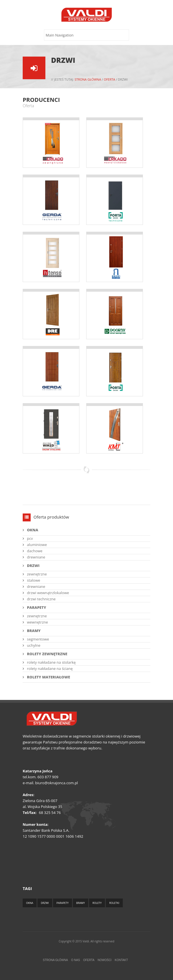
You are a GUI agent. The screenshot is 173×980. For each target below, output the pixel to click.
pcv (30, 538)
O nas (76, 960)
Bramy (81, 903)
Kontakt (121, 960)
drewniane (36, 557)
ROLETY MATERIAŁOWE (48, 677)
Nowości (105, 960)
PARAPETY (37, 607)
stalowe (34, 580)
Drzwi (45, 903)
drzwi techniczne (41, 599)
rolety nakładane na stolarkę (51, 662)
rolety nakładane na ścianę (50, 669)
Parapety (63, 903)
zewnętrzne (37, 574)
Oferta (109, 79)
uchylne (34, 645)
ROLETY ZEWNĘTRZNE (47, 654)
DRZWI (33, 566)
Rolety (97, 903)
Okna (30, 903)
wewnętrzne (37, 622)
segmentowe (38, 639)
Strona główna (88, 79)
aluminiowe (37, 545)
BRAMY (34, 631)
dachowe (35, 551)
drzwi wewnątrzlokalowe (48, 593)
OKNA (33, 530)
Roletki (114, 903)
